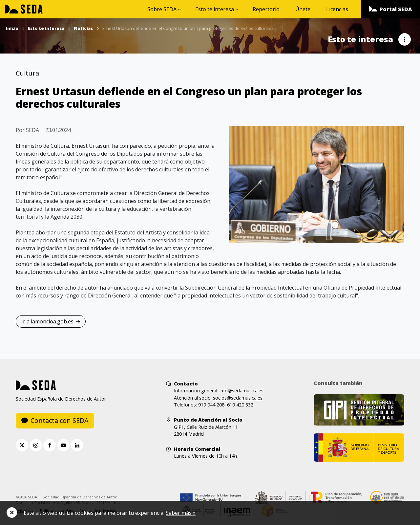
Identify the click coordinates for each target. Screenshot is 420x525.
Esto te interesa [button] (215, 9)
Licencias (337, 9)
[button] (391, 9)
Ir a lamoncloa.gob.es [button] (51, 321)
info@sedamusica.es (241, 391)
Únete (303, 9)
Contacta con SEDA (55, 420)
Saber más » (181, 513)
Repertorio (266, 9)
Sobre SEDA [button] (162, 9)
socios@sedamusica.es (238, 398)
